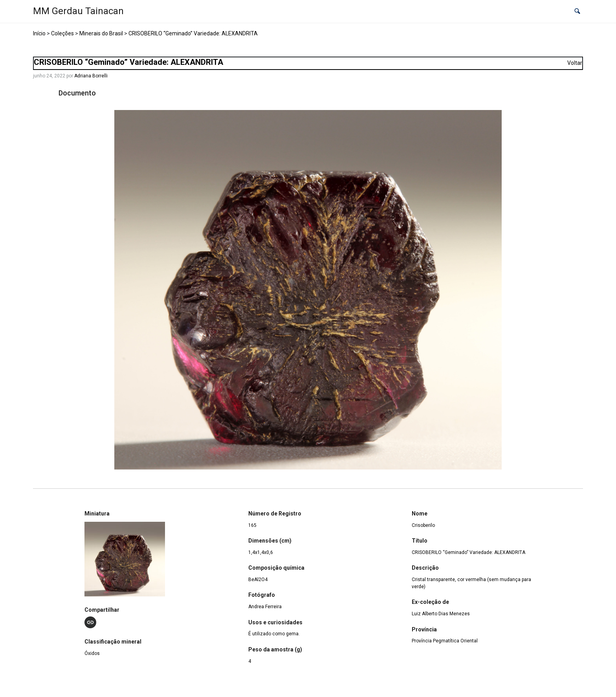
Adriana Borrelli (91, 76)
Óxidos (92, 653)
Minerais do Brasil (101, 33)
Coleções (62, 33)
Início (39, 33)
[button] (577, 12)
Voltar (575, 63)
